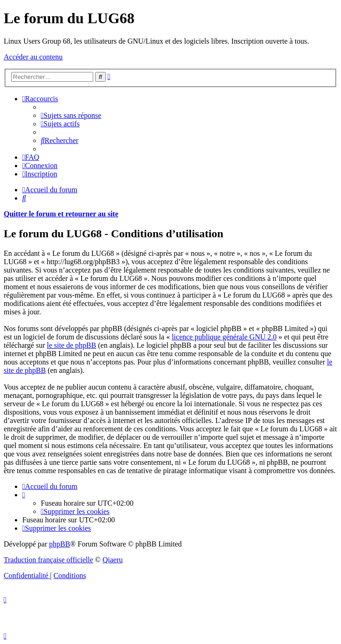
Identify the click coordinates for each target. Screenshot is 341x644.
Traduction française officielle (48, 560)
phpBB (60, 544)
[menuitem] (71, 115)
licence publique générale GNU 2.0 (224, 337)
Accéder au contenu (33, 57)
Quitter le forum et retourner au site (61, 214)
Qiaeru (113, 560)
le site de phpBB (71, 345)
